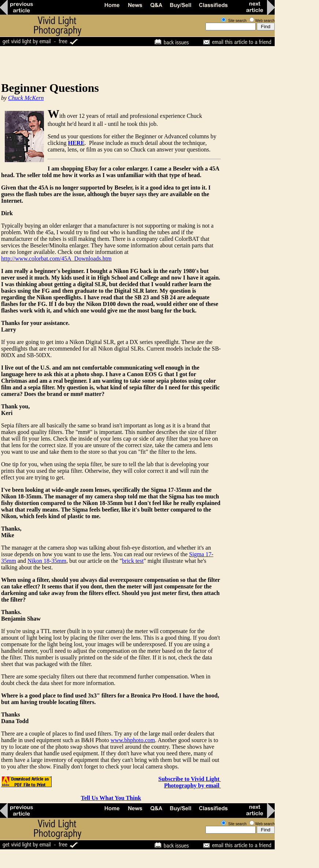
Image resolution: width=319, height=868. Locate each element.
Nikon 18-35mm (47, 561)
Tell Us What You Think (111, 798)
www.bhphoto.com (133, 740)
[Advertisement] (133, 64)
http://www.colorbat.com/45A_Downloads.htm (56, 259)
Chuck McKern (26, 98)
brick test (133, 561)
